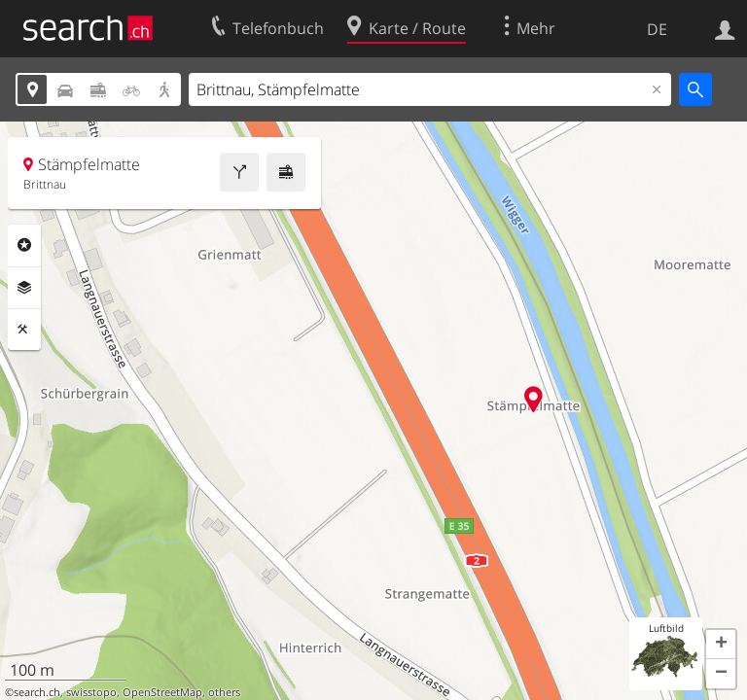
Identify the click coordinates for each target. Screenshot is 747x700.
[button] (721, 645)
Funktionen (24, 330)
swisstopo (91, 692)
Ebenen (24, 288)
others (224, 692)
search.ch (37, 692)
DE (657, 29)
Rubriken (24, 245)
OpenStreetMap (162, 692)
